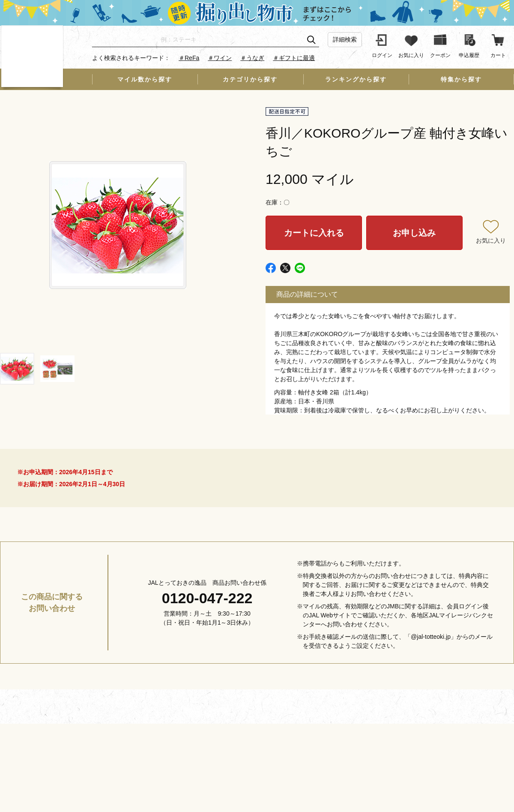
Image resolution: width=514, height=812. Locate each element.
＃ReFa (189, 58)
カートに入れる (314, 233)
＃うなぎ (252, 58)
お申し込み (414, 233)
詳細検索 (345, 39)
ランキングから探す (356, 79)
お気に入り (491, 241)
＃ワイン (220, 58)
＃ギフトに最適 (294, 58)
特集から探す (461, 79)
